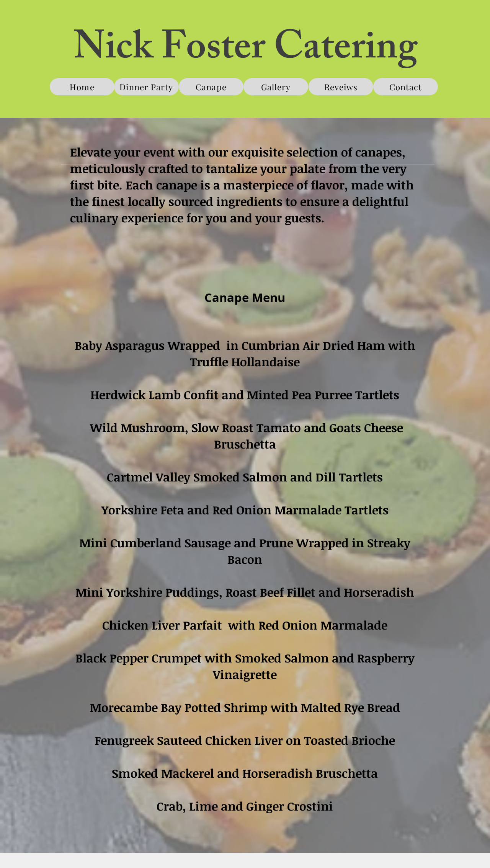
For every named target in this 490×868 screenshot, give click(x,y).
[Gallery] (276, 87)
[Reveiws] (341, 87)
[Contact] (406, 87)
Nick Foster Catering (245, 51)
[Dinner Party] (146, 87)
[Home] (82, 87)
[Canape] (211, 87)
